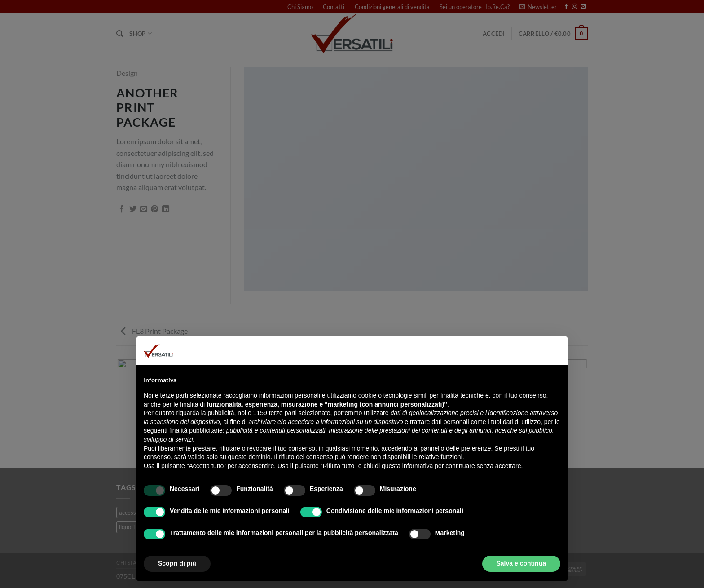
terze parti (283, 413)
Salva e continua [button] (521, 563)
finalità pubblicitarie (196, 430)
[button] (556, 351)
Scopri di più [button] (177, 563)
